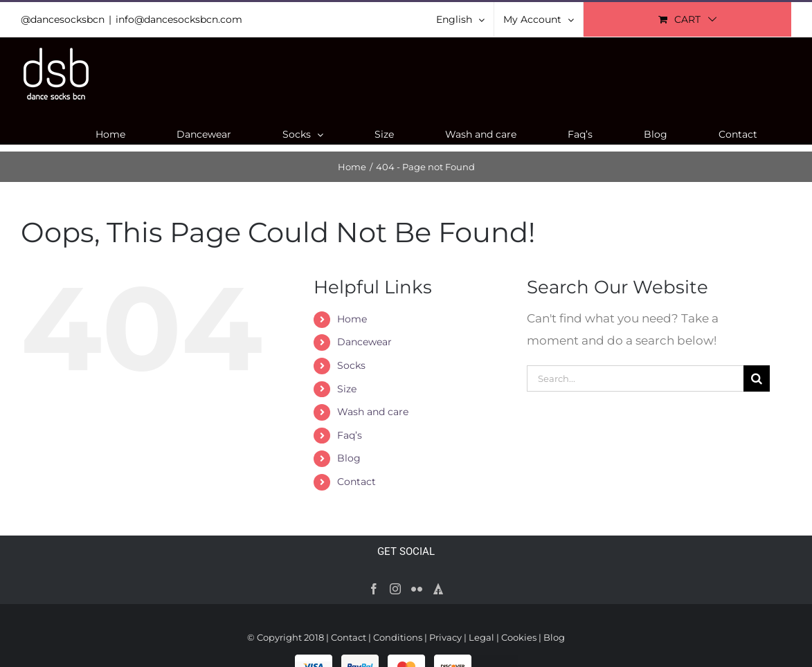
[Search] (757, 378)
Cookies (519, 637)
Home (352, 319)
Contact (357, 482)
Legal (481, 637)
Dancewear (364, 342)
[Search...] (635, 378)
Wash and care (373, 412)
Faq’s (350, 435)
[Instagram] (395, 589)
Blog (349, 458)
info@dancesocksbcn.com (179, 19)
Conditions (398, 637)
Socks (351, 365)
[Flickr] (417, 589)
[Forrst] (438, 589)
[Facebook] (374, 589)
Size (347, 389)
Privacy (445, 637)
